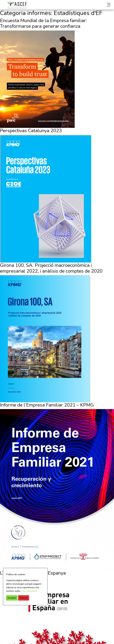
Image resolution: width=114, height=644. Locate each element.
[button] (94, 5)
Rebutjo (24, 598)
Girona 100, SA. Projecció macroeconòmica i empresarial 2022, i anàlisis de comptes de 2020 (51, 268)
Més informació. (29, 591)
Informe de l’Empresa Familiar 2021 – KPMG (47, 405)
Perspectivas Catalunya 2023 (31, 131)
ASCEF (17, 5)
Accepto (12, 598)
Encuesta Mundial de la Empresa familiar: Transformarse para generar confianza (43, 23)
